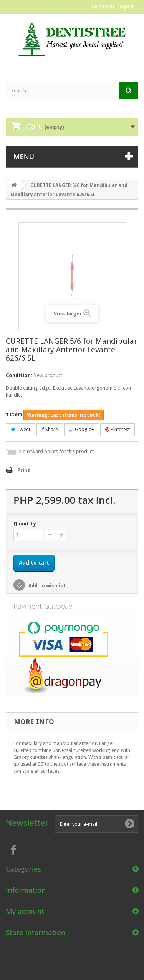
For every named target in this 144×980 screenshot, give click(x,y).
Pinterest (118, 429)
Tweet (21, 429)
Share (50, 429)
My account (25, 911)
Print (24, 470)
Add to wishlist (46, 586)
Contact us (103, 6)
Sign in (127, 6)
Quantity (25, 524)
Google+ (82, 429)
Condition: (19, 375)
